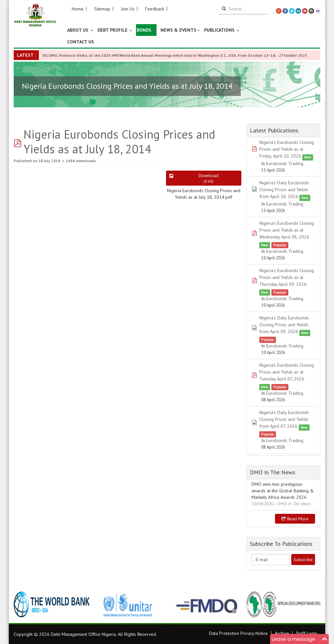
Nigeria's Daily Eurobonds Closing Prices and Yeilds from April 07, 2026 (284, 419)
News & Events (180, 30)
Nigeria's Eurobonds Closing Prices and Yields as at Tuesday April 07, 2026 (287, 372)
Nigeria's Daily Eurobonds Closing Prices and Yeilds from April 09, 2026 (284, 325)
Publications (222, 30)
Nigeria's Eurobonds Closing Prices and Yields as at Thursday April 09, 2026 (287, 277)
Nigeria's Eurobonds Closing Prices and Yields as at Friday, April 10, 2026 (287, 149)
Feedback (155, 9)
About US (80, 30)
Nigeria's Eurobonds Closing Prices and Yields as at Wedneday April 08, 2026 (287, 230)
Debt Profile (115, 30)
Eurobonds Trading (285, 163)
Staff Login (306, 633)
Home (78, 9)
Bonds (146, 30)
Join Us (128, 9)
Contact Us (81, 42)
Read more (295, 519)
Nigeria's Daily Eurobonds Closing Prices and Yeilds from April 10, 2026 (284, 190)
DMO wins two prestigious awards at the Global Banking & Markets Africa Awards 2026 (283, 491)
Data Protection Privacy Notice (238, 633)
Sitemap (102, 9)
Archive (282, 633)
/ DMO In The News (293, 504)
